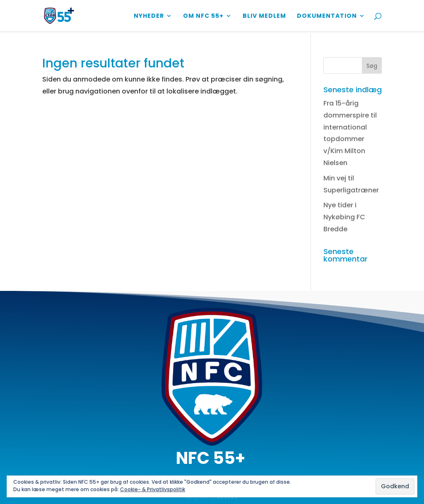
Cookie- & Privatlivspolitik (153, 489)
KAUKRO (228, 498)
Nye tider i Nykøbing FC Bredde (344, 217)
